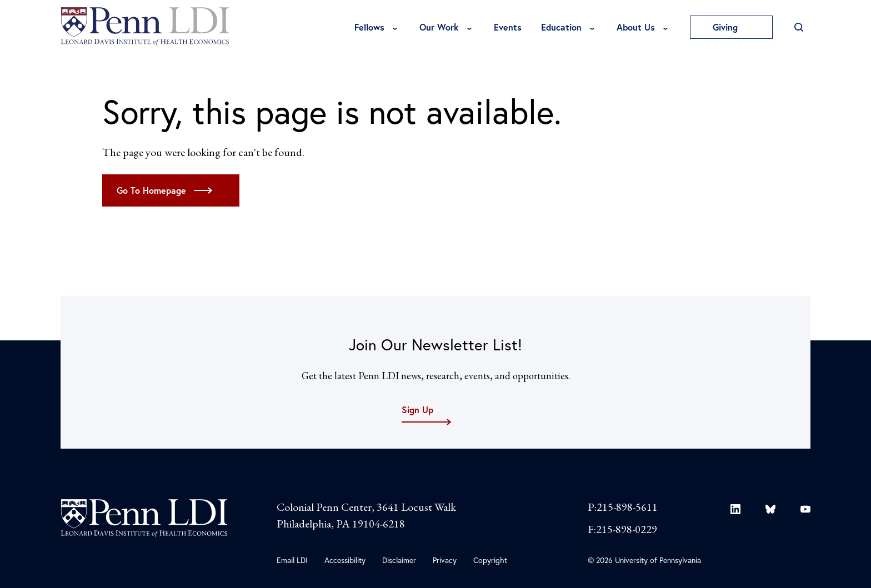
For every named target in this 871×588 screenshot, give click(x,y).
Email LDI (292, 560)
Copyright (490, 560)
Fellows (369, 27)
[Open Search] (799, 27)
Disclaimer (399, 560)
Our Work (439, 27)
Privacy (445, 560)
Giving (731, 27)
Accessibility (345, 560)
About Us (636, 27)
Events (508, 27)
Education (561, 27)
